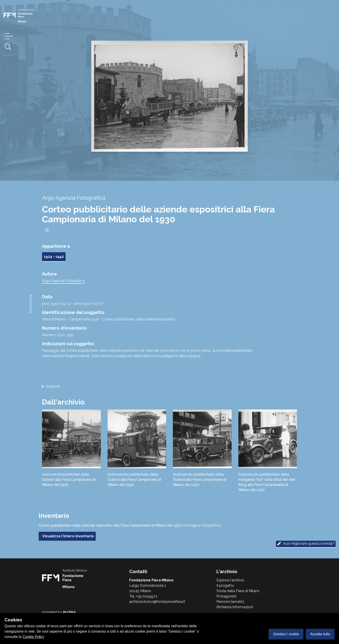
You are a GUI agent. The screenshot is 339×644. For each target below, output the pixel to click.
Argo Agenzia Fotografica (63, 281)
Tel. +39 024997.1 (143, 596)
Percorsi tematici (230, 602)
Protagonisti (226, 596)
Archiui (69, 612)
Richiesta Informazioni (235, 607)
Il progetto (225, 586)
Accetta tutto (320, 634)
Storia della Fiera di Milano (238, 591)
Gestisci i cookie (286, 634)
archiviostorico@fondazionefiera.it (157, 602)
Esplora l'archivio (230, 580)
